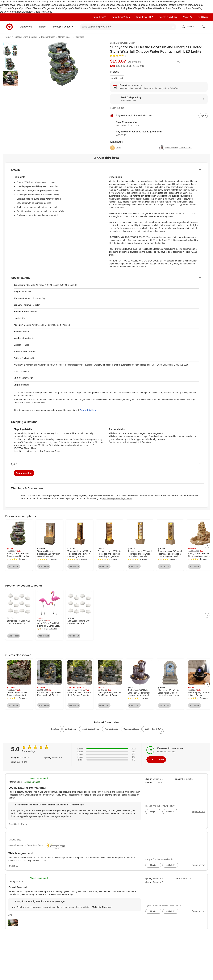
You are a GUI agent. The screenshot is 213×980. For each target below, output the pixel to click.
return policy (122, 442)
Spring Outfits (71, 8)
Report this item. (88, 410)
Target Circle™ (99, 17)
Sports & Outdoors (41, 5)
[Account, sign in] (189, 27)
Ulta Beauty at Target (183, 5)
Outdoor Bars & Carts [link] (153, 729)
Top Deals (129, 8)
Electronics (61, 5)
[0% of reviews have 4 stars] (106, 752)
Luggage (26, 5)
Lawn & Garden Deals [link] (90, 729)
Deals (30, 8)
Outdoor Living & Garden (118, 2)
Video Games (74, 5)
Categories (27, 27)
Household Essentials (151, 2)
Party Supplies (139, 5)
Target (8, 37)
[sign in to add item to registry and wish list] (203, 116)
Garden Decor (65, 37)
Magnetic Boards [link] (111, 729)
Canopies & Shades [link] (131, 729)
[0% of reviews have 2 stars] (106, 757)
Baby (165, 2)
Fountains (79, 37)
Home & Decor (80, 2)
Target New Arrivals (10, 2)
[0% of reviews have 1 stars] (106, 760)
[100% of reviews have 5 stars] (106, 749)
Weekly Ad (160, 8)
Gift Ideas (152, 5)
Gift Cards (162, 5)
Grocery (136, 2)
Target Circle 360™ (145, 17)
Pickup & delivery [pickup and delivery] (64, 27)
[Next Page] (207, 546)
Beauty (172, 2)
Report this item (117, 108)
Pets (170, 5)
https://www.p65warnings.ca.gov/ (117, 498)
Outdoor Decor (48, 37)
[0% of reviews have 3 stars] (106, 754)
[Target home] (9, 27)
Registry (13, 12)
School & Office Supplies (118, 5)
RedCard (22, 12)
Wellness (17, 5)
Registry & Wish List (168, 17)
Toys (53, 5)
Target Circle (33, 12)
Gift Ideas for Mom (30, 2)
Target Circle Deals (144, 8)
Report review (198, 811)
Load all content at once (3, 512)
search (173, 27)
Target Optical (19, 8)
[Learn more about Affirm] (159, 133)
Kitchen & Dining (96, 2)
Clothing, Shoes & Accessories (56, 2)
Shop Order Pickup (175, 8)
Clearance (38, 8)
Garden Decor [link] (70, 729)
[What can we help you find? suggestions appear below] (128, 27)
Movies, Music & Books (93, 5)
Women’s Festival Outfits (111, 8)
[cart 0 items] (204, 27)
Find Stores (46, 12)
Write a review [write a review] (156, 760)
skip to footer (3, 2)
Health (9, 5)
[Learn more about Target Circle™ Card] (159, 124)
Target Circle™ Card (121, 17)
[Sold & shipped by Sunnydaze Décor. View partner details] (159, 99)
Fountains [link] (55, 729)
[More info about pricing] (178, 63)
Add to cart (117, 78)
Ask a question (24, 473)
